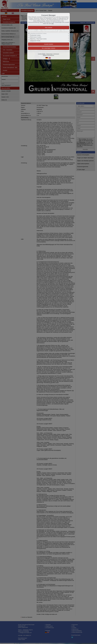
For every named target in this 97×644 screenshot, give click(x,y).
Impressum (56, 54)
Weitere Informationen (48, 55)
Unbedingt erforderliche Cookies (38, 33)
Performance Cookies (36, 37)
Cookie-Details (42, 54)
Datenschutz (49, 54)
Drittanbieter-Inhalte (35, 41)
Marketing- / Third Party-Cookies (39, 39)
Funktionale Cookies (35, 35)
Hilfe (52, 24)
